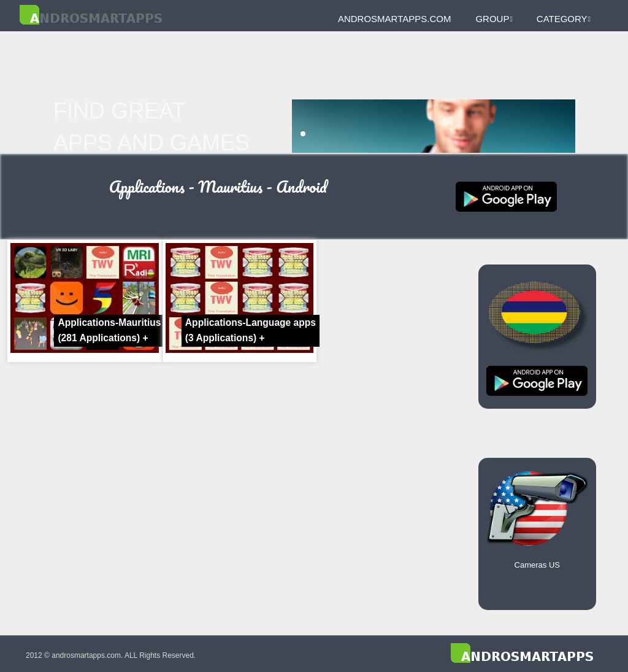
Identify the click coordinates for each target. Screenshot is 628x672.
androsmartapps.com (394, 19)
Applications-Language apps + (251, 330)
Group (494, 19)
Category (564, 19)
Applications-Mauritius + (109, 330)
